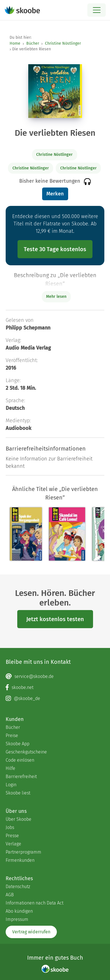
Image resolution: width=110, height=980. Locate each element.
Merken (55, 194)
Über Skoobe (19, 819)
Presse (12, 836)
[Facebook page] (55, 688)
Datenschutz (18, 887)
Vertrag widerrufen (31, 932)
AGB (10, 895)
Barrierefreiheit (21, 777)
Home (15, 43)
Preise (12, 735)
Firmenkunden (20, 860)
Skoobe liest (18, 793)
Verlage (13, 844)
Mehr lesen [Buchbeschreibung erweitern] (56, 297)
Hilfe (10, 768)
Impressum (17, 919)
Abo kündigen (19, 911)
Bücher (33, 43)
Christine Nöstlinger (63, 43)
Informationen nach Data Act (34, 903)
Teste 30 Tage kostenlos (55, 249)
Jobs (10, 827)
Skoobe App (18, 744)
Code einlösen (20, 760)
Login (11, 785)
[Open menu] (97, 10)
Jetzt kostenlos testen (55, 619)
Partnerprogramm (23, 852)
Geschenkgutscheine (26, 752)
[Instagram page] (55, 699)
